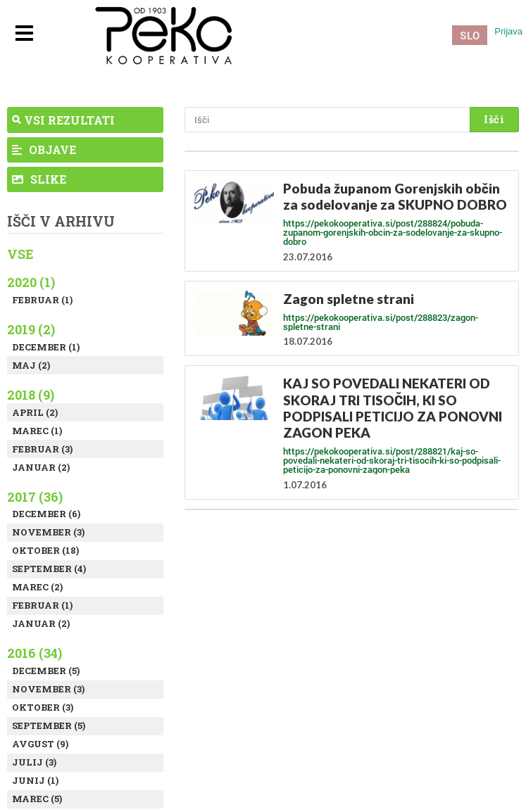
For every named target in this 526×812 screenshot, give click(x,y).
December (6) (46, 514)
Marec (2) (37, 587)
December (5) (46, 671)
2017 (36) (35, 497)
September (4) (49, 569)
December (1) (46, 347)
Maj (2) (31, 365)
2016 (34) (35, 653)
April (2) (35, 412)
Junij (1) (35, 780)
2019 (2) (31, 329)
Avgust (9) (40, 744)
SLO (470, 35)
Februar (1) (42, 300)
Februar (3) (42, 449)
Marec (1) (37, 431)
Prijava (508, 31)
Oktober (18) (45, 550)
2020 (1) (31, 282)
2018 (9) (31, 395)
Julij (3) (34, 762)
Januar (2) (41, 467)
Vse (20, 254)
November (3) (48, 532)
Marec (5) (37, 799)
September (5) (49, 725)
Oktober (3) (43, 707)
